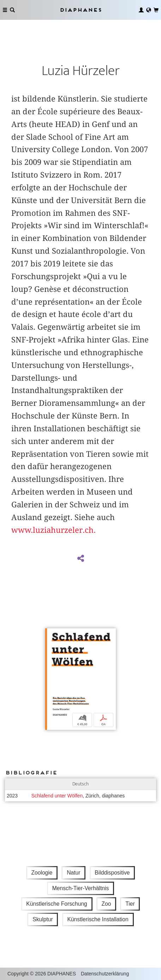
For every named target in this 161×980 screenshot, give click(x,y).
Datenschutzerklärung (105, 974)
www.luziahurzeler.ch (52, 530)
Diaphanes (80, 10)
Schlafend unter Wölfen (57, 796)
